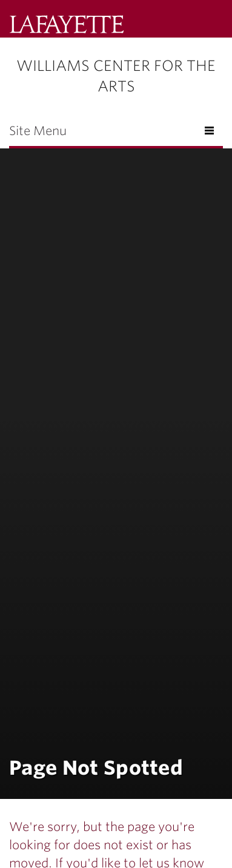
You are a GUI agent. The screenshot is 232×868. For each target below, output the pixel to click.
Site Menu (38, 131)
